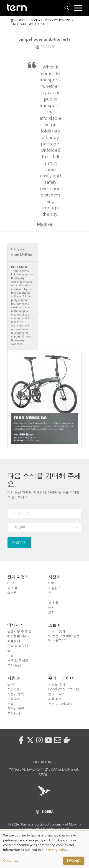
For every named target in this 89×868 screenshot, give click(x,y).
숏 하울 (53, 603)
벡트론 (12, 593)
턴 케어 (13, 684)
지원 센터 (16, 678)
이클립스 (55, 588)
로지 (51, 613)
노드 (51, 598)
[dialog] (44, 849)
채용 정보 (55, 699)
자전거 (54, 577)
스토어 (54, 625)
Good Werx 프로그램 (64, 689)
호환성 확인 (16, 709)
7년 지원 (13, 689)
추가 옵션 (14, 666)
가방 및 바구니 (18, 646)
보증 (10, 704)
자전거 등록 (16, 694)
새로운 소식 (57, 684)
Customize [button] (11, 861)
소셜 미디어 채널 (60, 704)
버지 (51, 608)
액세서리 (15, 625)
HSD (11, 583)
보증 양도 (14, 699)
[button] (78, 8)
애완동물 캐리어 (19, 636)
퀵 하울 (13, 588)
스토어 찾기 (57, 631)
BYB (51, 583)
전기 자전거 (18, 577)
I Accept (74, 861)
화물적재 (14, 641)
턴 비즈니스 (57, 694)
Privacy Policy (57, 850)
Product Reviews (29, 21)
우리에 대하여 (61, 678)
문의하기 (14, 714)
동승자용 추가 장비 (21, 631)
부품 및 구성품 (18, 661)
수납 (10, 656)
